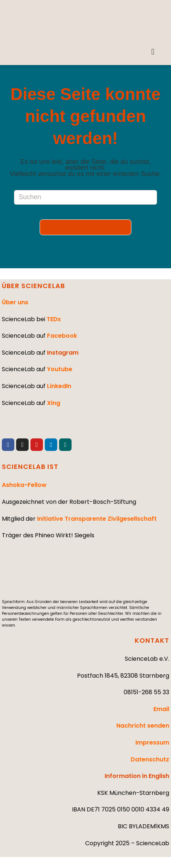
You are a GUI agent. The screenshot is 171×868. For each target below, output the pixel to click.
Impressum (152, 743)
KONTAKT (152, 640)
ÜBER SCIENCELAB (33, 286)
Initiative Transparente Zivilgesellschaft (97, 519)
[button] (153, 52)
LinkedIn (59, 386)
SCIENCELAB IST (30, 467)
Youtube (60, 369)
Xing (54, 403)
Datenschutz (150, 759)
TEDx (54, 319)
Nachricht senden (143, 726)
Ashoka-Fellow (24, 485)
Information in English (137, 776)
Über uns (15, 302)
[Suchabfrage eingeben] (85, 197)
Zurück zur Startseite (85, 227)
